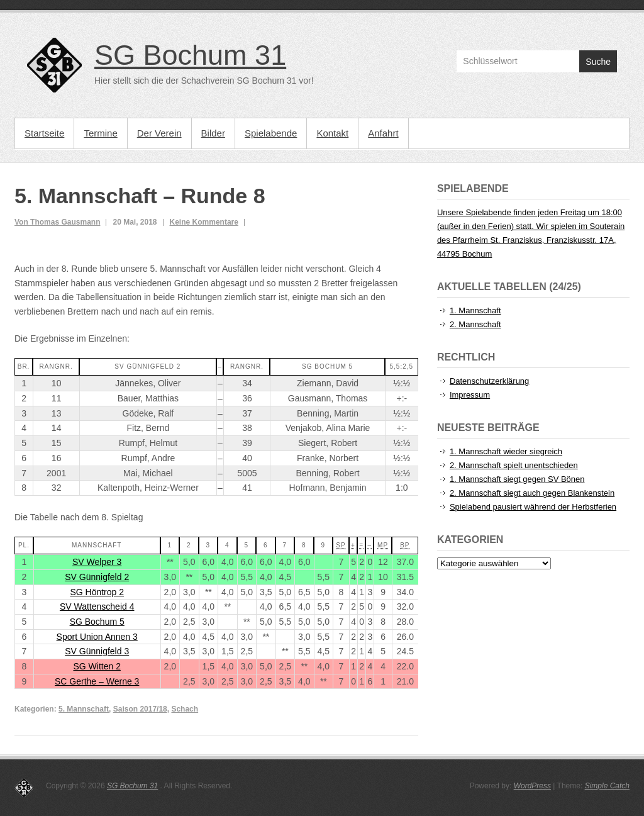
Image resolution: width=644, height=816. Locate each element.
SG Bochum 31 (190, 55)
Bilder (213, 133)
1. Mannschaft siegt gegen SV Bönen (517, 479)
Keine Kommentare (204, 222)
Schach (185, 709)
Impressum (470, 395)
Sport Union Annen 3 (97, 637)
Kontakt (332, 133)
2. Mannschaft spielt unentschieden (514, 465)
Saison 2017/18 (140, 709)
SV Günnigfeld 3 (97, 651)
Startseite (44, 133)
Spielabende (271, 133)
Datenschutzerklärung (489, 381)
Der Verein (159, 133)
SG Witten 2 (97, 666)
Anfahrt (383, 133)
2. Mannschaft (475, 324)
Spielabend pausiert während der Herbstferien (533, 507)
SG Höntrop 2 (97, 592)
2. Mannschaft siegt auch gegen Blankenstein (532, 493)
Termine (100, 133)
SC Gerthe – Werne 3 (97, 681)
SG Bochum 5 (97, 622)
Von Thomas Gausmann (57, 222)
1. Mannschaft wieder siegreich (506, 451)
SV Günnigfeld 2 (97, 577)
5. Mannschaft (84, 709)
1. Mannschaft (475, 310)
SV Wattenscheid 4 (97, 606)
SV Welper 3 (97, 562)
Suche (598, 62)
